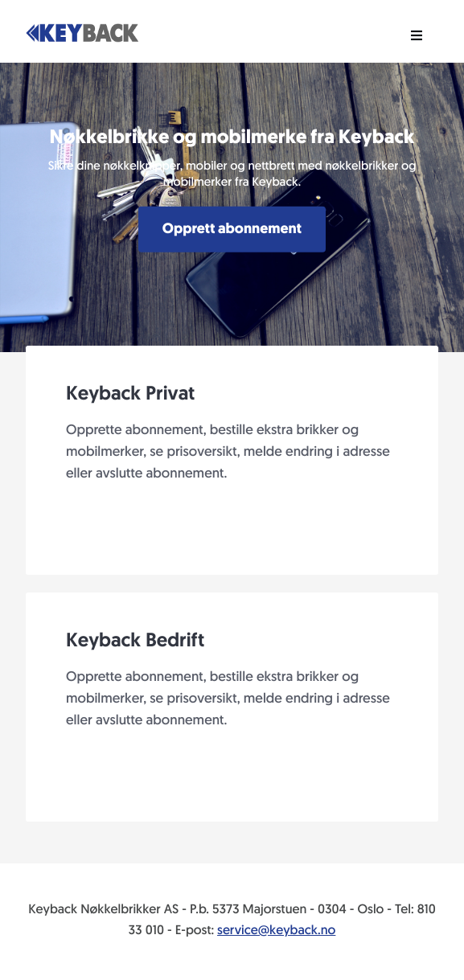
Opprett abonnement (232, 229)
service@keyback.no (276, 930)
